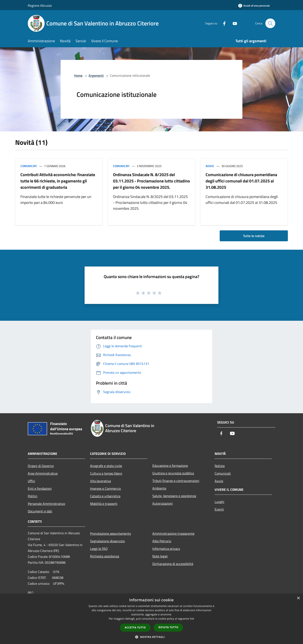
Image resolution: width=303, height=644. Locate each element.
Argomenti (96, 75)
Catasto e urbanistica (105, 496)
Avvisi (210, 166)
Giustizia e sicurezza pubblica (173, 473)
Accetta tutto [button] (135, 628)
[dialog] (151, 619)
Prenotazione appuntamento (110, 533)
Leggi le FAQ (99, 549)
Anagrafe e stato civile (106, 466)
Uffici (31, 481)
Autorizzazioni (163, 503)
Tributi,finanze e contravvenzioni (176, 481)
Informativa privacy (166, 549)
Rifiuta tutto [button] (168, 627)
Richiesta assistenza (105, 556)
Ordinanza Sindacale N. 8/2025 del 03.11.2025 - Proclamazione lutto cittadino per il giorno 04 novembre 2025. (151, 181)
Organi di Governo (41, 466)
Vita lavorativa (100, 481)
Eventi (219, 509)
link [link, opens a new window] (192, 619)
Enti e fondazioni (40, 488)
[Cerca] (270, 23)
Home (78, 75)
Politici (33, 496)
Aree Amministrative (43, 473)
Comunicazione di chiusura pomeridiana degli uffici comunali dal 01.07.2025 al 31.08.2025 (241, 181)
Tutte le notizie (254, 236)
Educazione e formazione (170, 466)
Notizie (220, 466)
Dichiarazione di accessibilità (173, 564)
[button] (151, 637)
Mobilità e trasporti (104, 504)
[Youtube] (233, 23)
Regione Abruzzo (40, 5)
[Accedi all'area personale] (254, 6)
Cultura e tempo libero (106, 473)
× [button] (298, 598)
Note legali (160, 556)
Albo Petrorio (162, 541)
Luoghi (219, 502)
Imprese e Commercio (105, 488)
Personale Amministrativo (46, 504)
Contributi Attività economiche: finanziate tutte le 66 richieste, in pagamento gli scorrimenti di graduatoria (58, 181)
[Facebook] (222, 23)
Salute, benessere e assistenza (174, 496)
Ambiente (159, 488)
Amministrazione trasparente (173, 533)
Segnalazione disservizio (107, 541)
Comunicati (29, 166)
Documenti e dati (40, 511)
